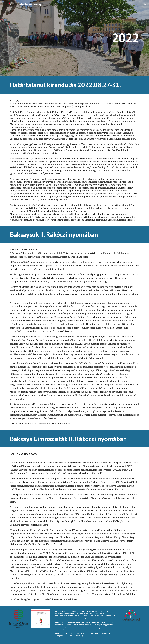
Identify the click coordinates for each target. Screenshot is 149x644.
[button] (146, 4)
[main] (75, 38)
